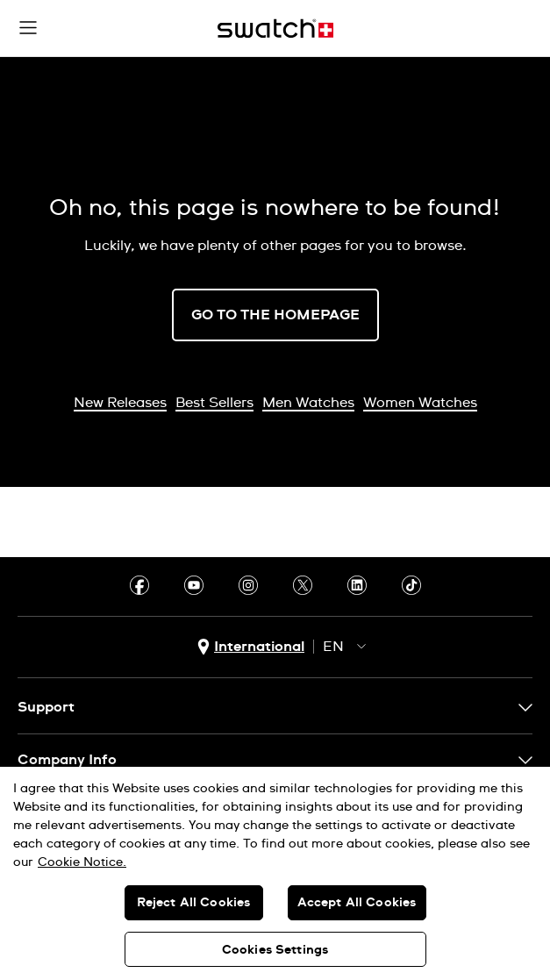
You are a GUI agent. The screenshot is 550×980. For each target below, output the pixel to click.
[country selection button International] (251, 647)
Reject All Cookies (194, 903)
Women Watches (420, 403)
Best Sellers (214, 403)
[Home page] (275, 29)
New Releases (120, 403)
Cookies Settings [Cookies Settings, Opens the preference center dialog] (275, 950)
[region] (275, 873)
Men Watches (308, 403)
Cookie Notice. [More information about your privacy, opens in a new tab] (82, 862)
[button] (28, 28)
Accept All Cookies (357, 903)
